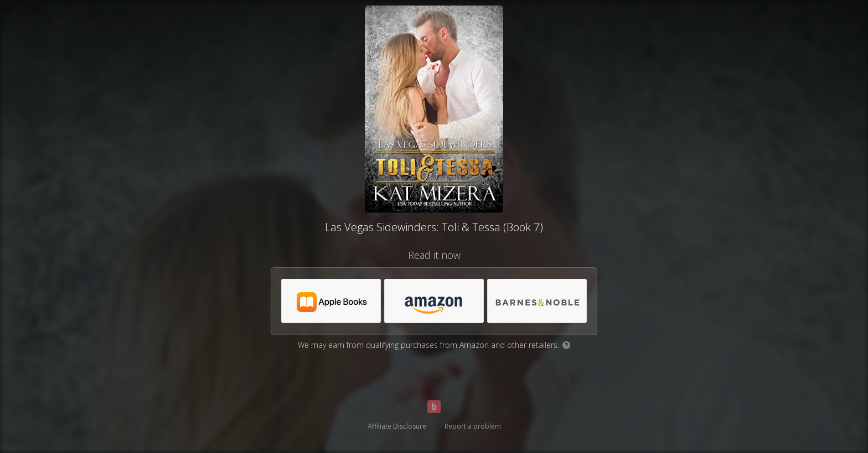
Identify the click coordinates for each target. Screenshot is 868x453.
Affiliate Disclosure (397, 426)
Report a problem (473, 426)
